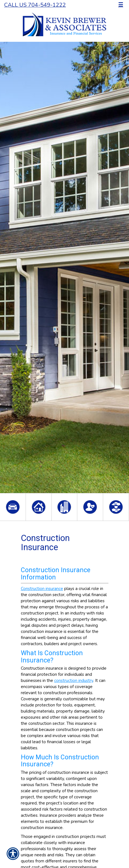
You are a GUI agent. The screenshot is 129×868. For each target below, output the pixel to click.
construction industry (74, 680)
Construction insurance (42, 588)
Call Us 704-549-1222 (35, 5)
